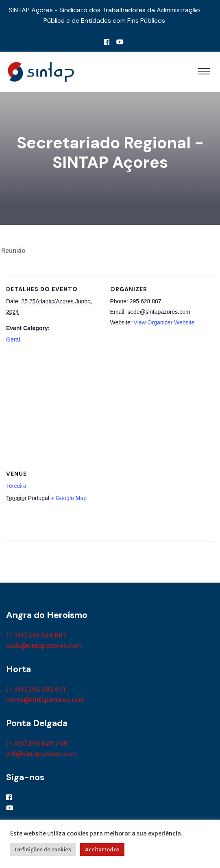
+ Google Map (69, 498)
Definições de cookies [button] (43, 850)
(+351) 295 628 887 (36, 635)
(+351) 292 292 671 (36, 689)
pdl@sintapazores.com (41, 754)
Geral (13, 339)
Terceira (16, 486)
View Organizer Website (164, 322)
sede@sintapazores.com (44, 646)
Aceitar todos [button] (102, 850)
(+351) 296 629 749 (37, 743)
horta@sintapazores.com (45, 700)
